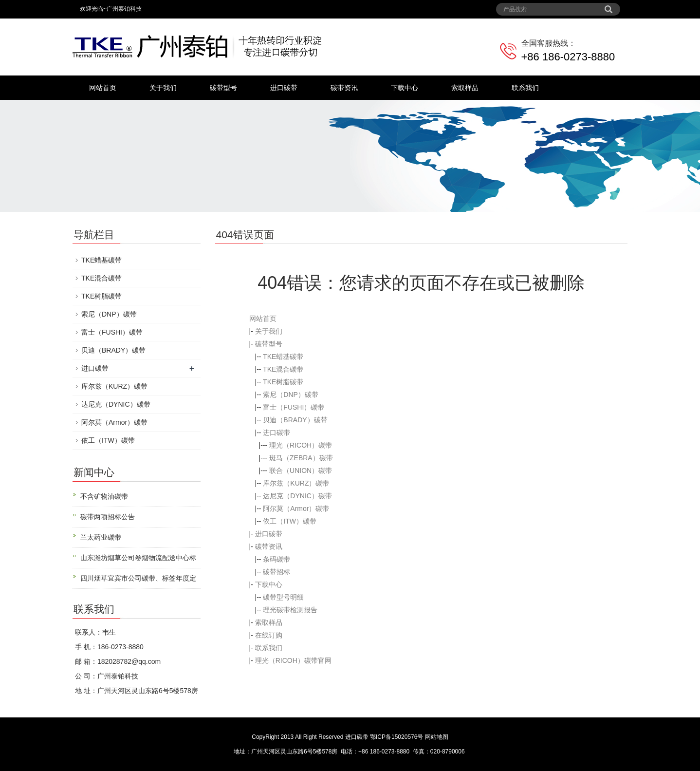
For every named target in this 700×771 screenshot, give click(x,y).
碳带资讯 (344, 88)
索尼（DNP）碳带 (291, 395)
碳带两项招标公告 (108, 517)
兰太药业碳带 (101, 537)
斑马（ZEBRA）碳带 (301, 458)
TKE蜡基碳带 (283, 357)
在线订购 (269, 635)
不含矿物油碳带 (104, 496)
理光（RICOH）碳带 (301, 445)
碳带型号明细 (283, 597)
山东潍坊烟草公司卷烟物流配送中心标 (138, 558)
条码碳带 (276, 559)
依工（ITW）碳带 (290, 521)
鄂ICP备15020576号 (396, 737)
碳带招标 (276, 572)
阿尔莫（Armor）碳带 (296, 508)
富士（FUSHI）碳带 (294, 407)
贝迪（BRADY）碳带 (295, 420)
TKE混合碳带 (283, 369)
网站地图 (437, 737)
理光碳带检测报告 (290, 610)
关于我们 (163, 88)
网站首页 (103, 88)
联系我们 (525, 88)
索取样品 (465, 88)
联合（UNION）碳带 (301, 470)
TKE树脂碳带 (283, 382)
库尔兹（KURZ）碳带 (296, 483)
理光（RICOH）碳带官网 (293, 660)
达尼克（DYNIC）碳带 (297, 496)
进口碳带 (284, 88)
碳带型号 (223, 88)
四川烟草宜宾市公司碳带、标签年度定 (138, 578)
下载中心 (405, 88)
